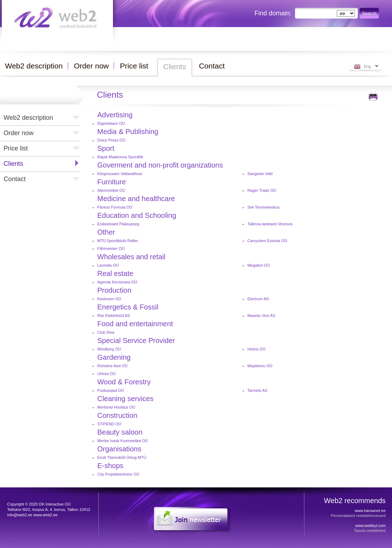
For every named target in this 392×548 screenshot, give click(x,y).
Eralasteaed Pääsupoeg (118, 224)
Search (369, 13)
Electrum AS (258, 299)
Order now (19, 133)
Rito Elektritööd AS (114, 316)
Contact (15, 179)
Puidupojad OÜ (111, 390)
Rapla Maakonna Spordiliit (120, 157)
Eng (367, 66)
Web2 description (28, 118)
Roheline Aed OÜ (112, 366)
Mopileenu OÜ (260, 366)
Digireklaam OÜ (111, 123)
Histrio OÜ (256, 349)
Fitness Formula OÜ (115, 207)
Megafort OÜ (259, 265)
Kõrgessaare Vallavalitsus (120, 174)
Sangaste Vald (260, 174)
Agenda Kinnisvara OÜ (117, 282)
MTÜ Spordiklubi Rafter (118, 241)
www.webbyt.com (370, 526)
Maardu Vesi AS (261, 316)
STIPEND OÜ (109, 424)
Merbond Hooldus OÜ (116, 407)
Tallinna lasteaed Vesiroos (270, 224)
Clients (13, 164)
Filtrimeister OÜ (111, 249)
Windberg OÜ (109, 349)
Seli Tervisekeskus (263, 207)
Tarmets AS (257, 390)
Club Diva (106, 332)
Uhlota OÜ (106, 374)
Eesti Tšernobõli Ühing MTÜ (122, 457)
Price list (16, 148)
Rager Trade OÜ (262, 190)
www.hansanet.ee (370, 511)
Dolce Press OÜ (111, 140)
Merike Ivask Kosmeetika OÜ (123, 441)
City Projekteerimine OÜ (118, 474)
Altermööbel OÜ (111, 190)
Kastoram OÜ (109, 299)
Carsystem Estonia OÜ (267, 241)
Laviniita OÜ (108, 265)
